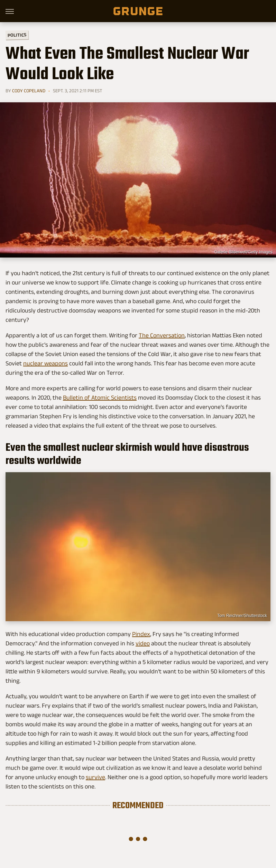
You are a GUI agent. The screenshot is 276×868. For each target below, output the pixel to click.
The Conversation (162, 335)
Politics (17, 35)
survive (95, 777)
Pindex (141, 634)
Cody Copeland (29, 91)
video (143, 643)
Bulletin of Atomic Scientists (100, 398)
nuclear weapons (45, 363)
